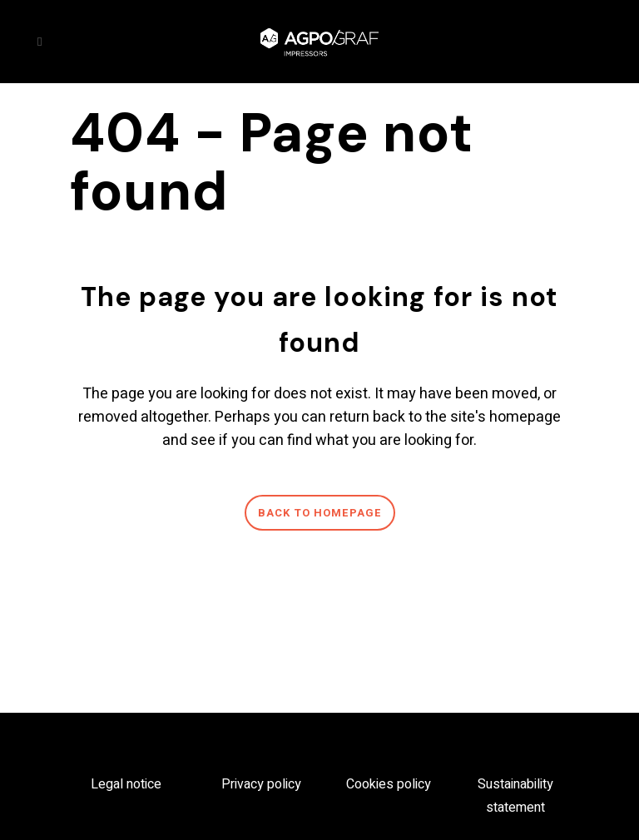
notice (144, 784)
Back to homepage (320, 513)
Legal (109, 784)
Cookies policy (389, 784)
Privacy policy (261, 784)
